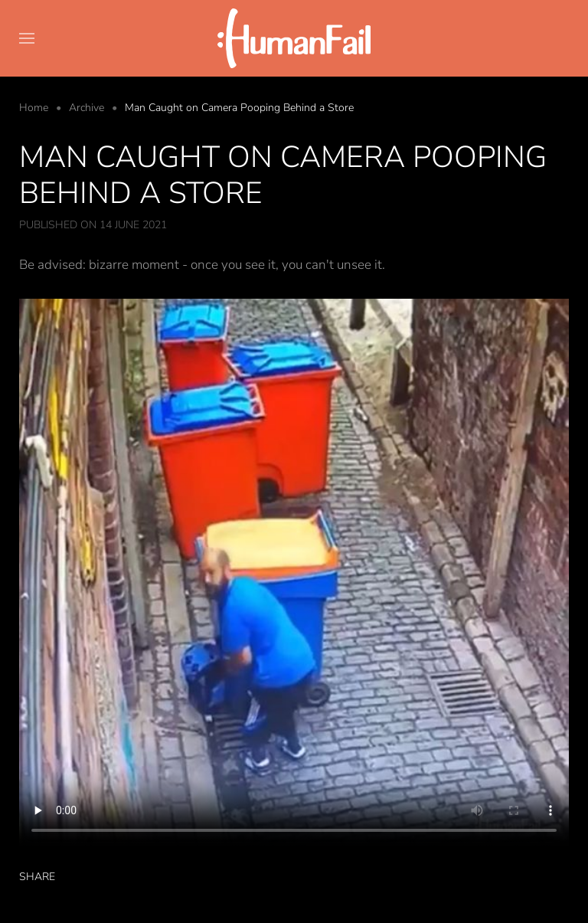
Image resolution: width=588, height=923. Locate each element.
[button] (27, 38)
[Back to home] (294, 38)
